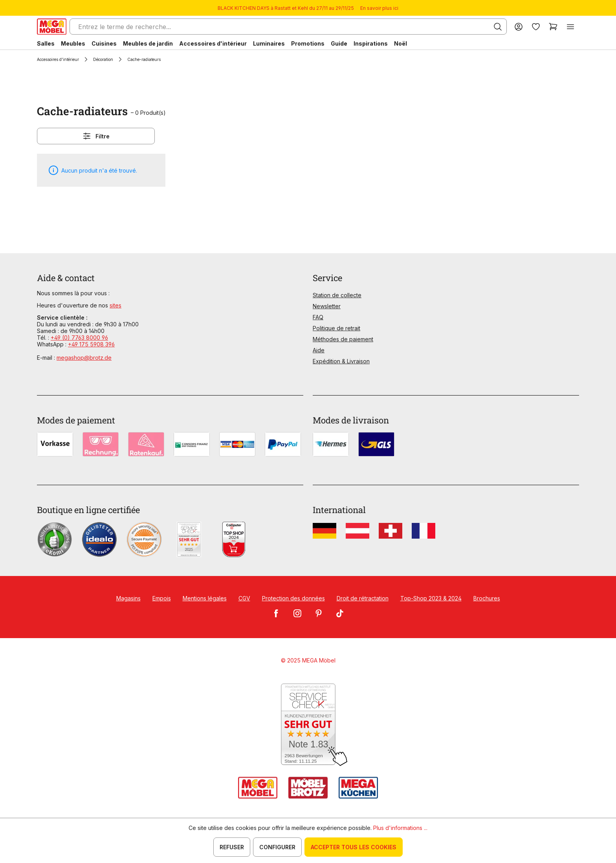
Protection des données (293, 598)
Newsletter (327, 306)
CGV (244, 598)
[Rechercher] (498, 27)
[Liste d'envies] (536, 27)
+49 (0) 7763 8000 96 (79, 338)
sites (115, 305)
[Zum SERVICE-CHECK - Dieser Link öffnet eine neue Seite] (308, 725)
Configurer (277, 847)
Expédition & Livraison (341, 361)
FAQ (318, 317)
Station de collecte (337, 295)
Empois (162, 598)
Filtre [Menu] (96, 136)
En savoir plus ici (379, 8)
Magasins (128, 598)
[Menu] (570, 27)
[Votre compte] (519, 27)
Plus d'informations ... (400, 828)
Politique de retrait (336, 328)
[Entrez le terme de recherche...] (288, 27)
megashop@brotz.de (84, 358)
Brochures (487, 598)
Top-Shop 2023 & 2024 (431, 598)
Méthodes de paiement (343, 339)
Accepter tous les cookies (354, 847)
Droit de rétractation (363, 598)
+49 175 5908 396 (91, 344)
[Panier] (553, 27)
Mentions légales (205, 598)
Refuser (232, 847)
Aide (319, 350)
